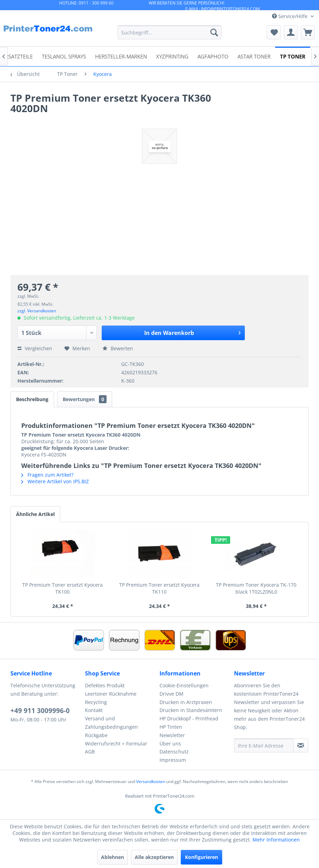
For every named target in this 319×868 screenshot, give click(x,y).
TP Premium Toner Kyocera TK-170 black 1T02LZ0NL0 (256, 588)
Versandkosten (151, 781)
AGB (90, 752)
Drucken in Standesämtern (191, 710)
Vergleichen (35, 348)
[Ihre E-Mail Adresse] (264, 745)
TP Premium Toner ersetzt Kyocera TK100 (63, 588)
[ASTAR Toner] (254, 56)
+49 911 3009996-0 (40, 711)
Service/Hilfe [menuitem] (290, 16)
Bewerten (118, 348)
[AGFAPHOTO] (213, 56)
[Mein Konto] (291, 32)
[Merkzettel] (274, 32)
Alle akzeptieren (154, 857)
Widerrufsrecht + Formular (116, 744)
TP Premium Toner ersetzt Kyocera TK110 (159, 588)
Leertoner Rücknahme (111, 694)
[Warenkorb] (308, 32)
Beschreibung (32, 399)
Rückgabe (96, 735)
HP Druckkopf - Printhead (189, 718)
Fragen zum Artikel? (47, 475)
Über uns (170, 744)
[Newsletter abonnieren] (301, 745)
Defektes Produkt (105, 685)
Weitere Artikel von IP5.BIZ (55, 481)
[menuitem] (170, 32)
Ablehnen (112, 857)
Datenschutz (174, 752)
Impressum (173, 760)
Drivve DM (172, 694)
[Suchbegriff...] (170, 32)
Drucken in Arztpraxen (186, 702)
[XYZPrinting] (172, 56)
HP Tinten (171, 727)
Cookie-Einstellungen (184, 685)
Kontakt (94, 710)
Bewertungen (85, 399)
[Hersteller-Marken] (121, 56)
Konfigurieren (201, 857)
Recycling (96, 702)
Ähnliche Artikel (35, 514)
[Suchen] (214, 32)
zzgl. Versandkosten (37, 311)
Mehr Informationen (276, 840)
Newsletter (172, 735)
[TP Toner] (293, 56)
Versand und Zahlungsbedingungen (111, 723)
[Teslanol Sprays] (64, 56)
